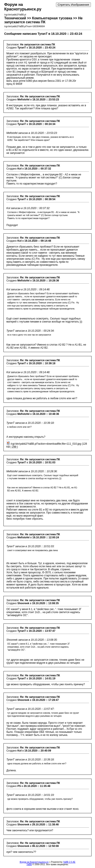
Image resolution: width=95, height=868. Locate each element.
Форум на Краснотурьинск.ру (34, 862)
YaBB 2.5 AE (69, 862)
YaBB (29, 864)
